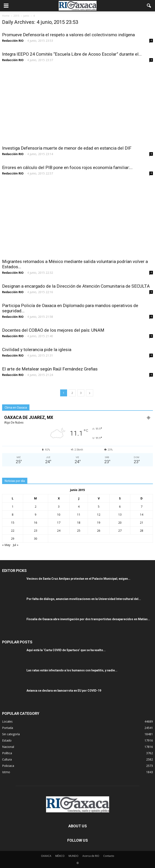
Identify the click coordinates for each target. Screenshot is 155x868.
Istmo (6, 772)
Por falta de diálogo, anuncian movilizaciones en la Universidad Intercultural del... (84, 599)
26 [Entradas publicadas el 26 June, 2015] (99, 531)
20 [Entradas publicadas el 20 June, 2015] (120, 523)
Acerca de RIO (91, 856)
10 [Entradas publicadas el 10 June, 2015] (59, 514)
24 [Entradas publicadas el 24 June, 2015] (59, 531)
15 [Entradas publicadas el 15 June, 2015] (13, 523)
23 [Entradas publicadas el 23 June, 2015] (36, 531)
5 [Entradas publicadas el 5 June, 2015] (99, 506)
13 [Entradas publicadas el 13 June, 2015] (120, 514)
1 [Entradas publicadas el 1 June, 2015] (13, 506)
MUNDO (74, 856)
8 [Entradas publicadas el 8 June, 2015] (13, 514)
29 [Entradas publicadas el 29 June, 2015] (13, 539)
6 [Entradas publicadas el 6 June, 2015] (120, 506)
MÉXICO (60, 856)
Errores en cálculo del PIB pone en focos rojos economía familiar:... (67, 168)
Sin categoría (11, 734)
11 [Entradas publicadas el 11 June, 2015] (79, 514)
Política (7, 753)
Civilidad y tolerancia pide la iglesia (37, 350)
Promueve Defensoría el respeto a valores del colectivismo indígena (68, 35)
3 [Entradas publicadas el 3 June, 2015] (59, 506)
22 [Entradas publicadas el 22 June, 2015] (13, 531)
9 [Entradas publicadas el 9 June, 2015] (36, 514)
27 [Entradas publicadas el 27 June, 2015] (120, 531)
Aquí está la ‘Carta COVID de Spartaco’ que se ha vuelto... (66, 650)
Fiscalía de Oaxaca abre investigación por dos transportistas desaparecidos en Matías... (88, 619)
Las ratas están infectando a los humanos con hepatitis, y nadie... (72, 670)
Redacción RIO (13, 41)
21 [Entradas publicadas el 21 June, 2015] (142, 523)
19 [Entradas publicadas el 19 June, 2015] (99, 523)
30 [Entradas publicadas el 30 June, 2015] (36, 539)
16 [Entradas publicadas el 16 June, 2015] (36, 523)
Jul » (16, 545)
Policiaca (8, 766)
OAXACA (46, 856)
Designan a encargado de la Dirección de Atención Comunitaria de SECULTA (76, 286)
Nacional (8, 747)
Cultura (7, 759)
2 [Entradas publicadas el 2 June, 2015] (36, 506)
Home (6, 16)
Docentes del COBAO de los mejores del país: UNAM (53, 330)
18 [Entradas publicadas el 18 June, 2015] (79, 523)
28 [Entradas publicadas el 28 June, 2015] (142, 531)
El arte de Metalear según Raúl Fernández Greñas (50, 369)
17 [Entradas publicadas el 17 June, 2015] (59, 523)
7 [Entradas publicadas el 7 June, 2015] (142, 506)
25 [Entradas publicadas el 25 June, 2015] (79, 531)
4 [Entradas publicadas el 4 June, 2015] (79, 506)
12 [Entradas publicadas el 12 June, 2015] (99, 514)
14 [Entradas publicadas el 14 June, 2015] (142, 514)
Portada (8, 728)
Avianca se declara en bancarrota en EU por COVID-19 (64, 691)
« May (6, 545)
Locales (7, 721)
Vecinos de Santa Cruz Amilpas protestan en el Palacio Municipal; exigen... (78, 579)
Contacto (109, 856)
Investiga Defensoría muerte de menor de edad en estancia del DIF (67, 148)
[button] (149, 6)
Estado (7, 740)
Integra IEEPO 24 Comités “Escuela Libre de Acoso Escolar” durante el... (72, 54)
